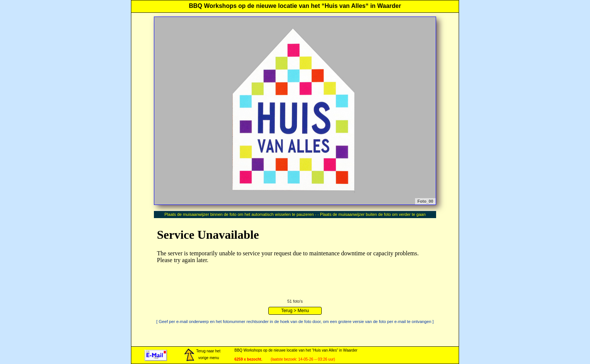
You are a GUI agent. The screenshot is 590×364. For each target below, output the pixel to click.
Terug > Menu (295, 311)
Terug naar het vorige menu (202, 355)
